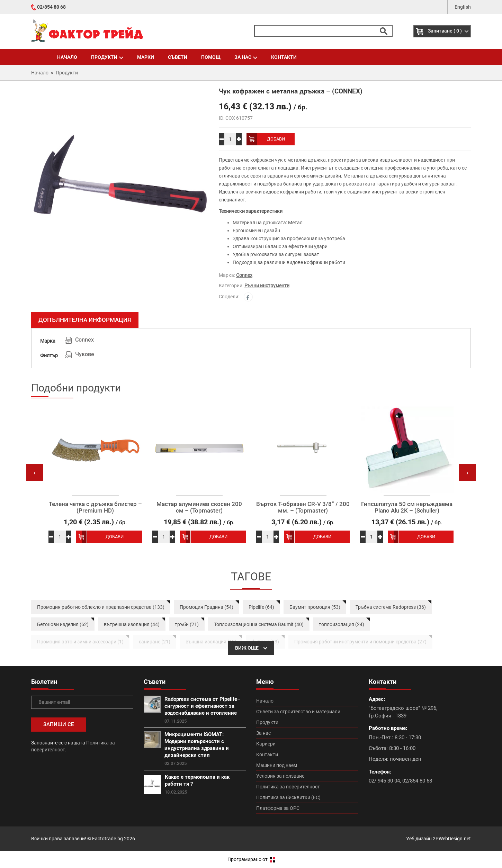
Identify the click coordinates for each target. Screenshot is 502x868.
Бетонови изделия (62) (63, 624)
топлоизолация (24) (342, 624)
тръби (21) (187, 624)
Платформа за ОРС (278, 808)
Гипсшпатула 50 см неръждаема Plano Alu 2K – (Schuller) (407, 507)
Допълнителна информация (85, 320)
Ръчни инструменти (267, 286)
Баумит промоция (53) (315, 607)
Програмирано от (251, 859)
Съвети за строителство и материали (298, 712)
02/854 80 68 (51, 7)
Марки (146, 57)
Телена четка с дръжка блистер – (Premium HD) (95, 507)
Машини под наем (277, 765)
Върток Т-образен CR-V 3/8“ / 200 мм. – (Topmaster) (303, 507)
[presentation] (35, 472)
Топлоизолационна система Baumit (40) (259, 624)
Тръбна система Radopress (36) (391, 607)
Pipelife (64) (261, 607)
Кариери (266, 744)
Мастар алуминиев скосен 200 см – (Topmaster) (199, 507)
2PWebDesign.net (452, 839)
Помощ (211, 57)
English (463, 7)
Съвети (178, 57)
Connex (244, 275)
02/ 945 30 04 (384, 781)
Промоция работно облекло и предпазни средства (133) (101, 607)
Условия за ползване (280, 776)
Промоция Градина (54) (207, 607)
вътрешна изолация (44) (132, 624)
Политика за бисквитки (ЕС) (288, 797)
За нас (246, 57)
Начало (67, 57)
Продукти (107, 57)
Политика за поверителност (288, 787)
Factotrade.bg (107, 839)
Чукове (85, 354)
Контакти (284, 57)
